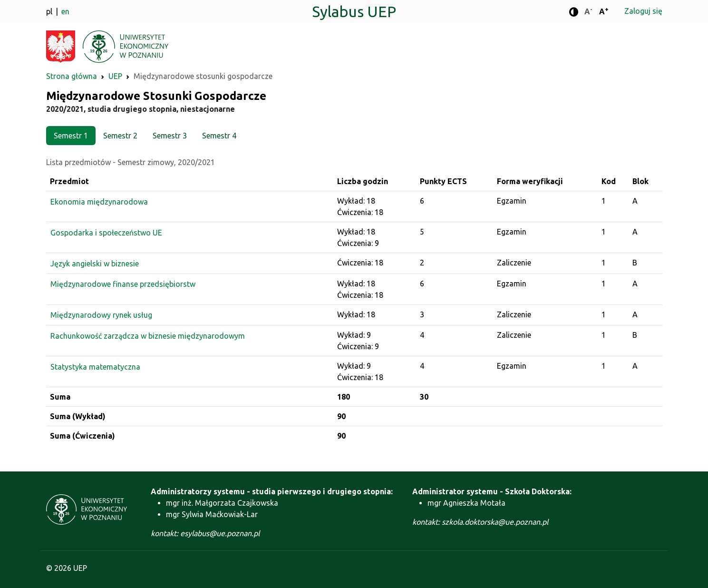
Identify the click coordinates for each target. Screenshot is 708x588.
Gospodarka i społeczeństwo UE (106, 233)
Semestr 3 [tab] (170, 136)
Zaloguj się (643, 11)
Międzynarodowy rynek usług (101, 315)
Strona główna (72, 76)
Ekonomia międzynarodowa (99, 202)
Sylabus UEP (354, 11)
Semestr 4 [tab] (219, 136)
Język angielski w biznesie (95, 264)
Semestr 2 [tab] (120, 136)
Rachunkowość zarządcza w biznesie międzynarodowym (148, 336)
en (65, 11)
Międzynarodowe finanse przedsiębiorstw (123, 284)
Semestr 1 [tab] (71, 136)
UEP (115, 76)
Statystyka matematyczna (95, 367)
